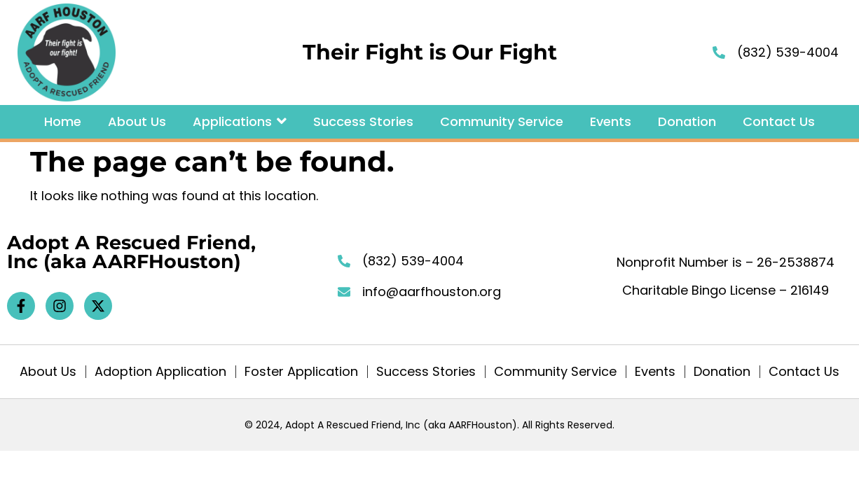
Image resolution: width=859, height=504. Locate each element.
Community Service (502, 121)
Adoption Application (160, 371)
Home (63, 121)
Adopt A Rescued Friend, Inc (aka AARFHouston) (131, 252)
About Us (137, 121)
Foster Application (301, 371)
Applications (240, 121)
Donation (687, 121)
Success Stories (363, 121)
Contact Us (779, 121)
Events (611, 121)
